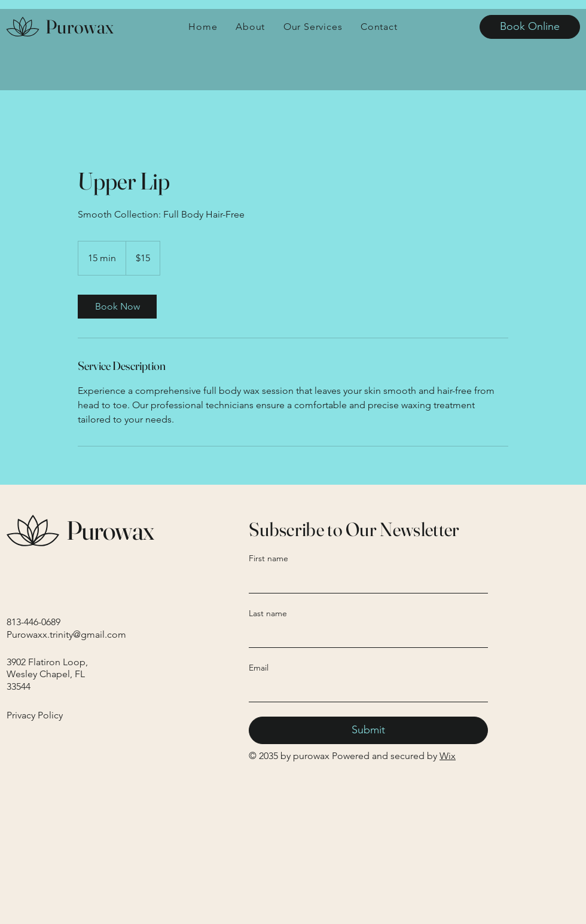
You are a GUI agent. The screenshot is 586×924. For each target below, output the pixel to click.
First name (268, 558)
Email (259, 668)
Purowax (80, 27)
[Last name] (365, 635)
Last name (268, 613)
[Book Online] (530, 27)
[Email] (365, 690)
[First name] (365, 581)
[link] (117, 307)
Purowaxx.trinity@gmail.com (66, 634)
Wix (448, 756)
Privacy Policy (35, 715)
